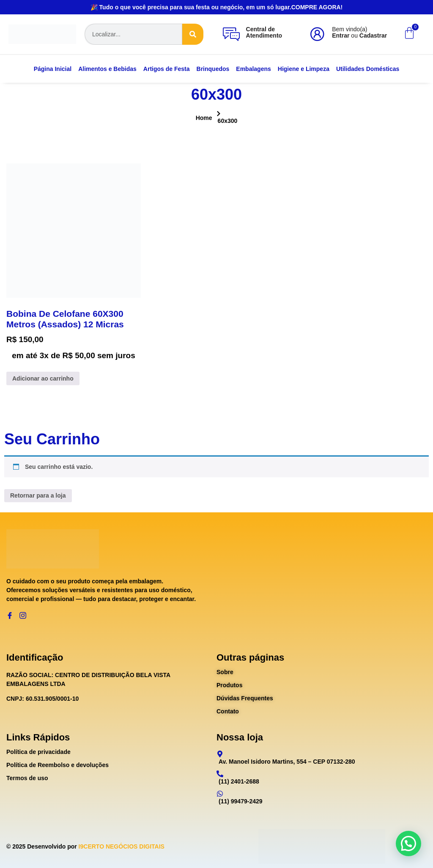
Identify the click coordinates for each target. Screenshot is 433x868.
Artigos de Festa (167, 69)
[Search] (193, 34)
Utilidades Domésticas (368, 69)
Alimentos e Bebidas (107, 69)
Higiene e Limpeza (304, 69)
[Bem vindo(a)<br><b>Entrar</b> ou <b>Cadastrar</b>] (317, 34)
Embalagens (253, 69)
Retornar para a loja (38, 495)
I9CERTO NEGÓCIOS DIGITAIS (122, 846)
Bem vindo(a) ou (359, 32)
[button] (408, 844)
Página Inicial (53, 69)
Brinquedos (213, 69)
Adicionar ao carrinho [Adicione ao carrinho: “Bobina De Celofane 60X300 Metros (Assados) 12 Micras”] (43, 378)
